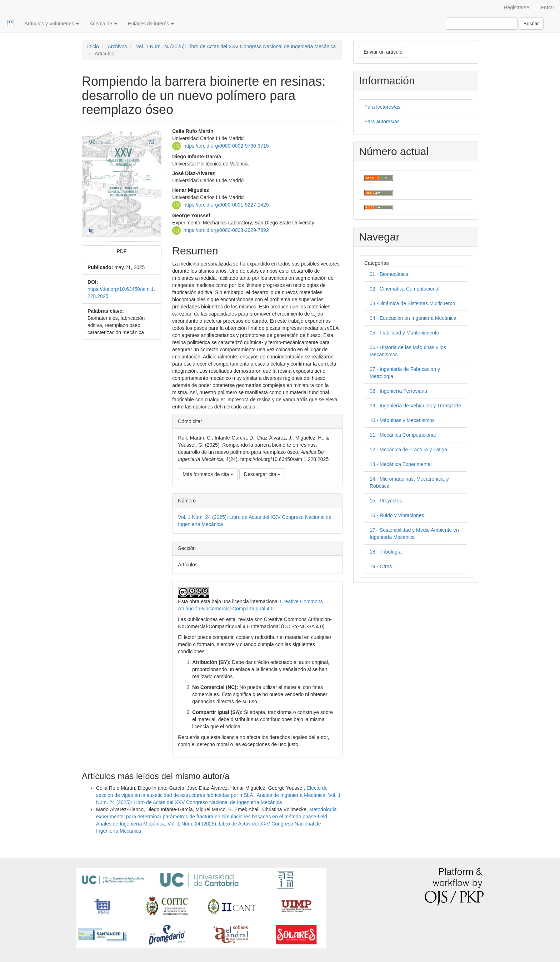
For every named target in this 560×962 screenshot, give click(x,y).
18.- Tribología (386, 552)
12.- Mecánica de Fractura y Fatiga (408, 450)
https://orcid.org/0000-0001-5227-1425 (226, 204)
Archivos (117, 46)
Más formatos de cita (208, 474)
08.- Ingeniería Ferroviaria (398, 391)
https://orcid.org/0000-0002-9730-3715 (226, 145)
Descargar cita (262, 474)
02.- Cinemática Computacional (404, 289)
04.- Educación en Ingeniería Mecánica (413, 318)
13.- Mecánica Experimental (401, 464)
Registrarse (516, 8)
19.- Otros (381, 566)
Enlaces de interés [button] (151, 24)
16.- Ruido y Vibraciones (397, 515)
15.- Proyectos (386, 501)
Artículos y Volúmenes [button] (52, 24)
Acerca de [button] (103, 24)
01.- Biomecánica (389, 274)
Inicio (93, 46)
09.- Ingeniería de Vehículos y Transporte (415, 406)
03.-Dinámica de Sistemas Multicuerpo (412, 303)
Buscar (531, 24)
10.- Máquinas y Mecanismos (402, 420)
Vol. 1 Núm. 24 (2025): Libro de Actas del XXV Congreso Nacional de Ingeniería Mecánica (236, 46)
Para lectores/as (382, 107)
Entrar (547, 8)
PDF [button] (122, 251)
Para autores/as (382, 122)
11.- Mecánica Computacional (403, 435)
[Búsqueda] (482, 24)
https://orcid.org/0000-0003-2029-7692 (226, 230)
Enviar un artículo (383, 52)
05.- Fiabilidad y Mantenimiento (404, 333)
